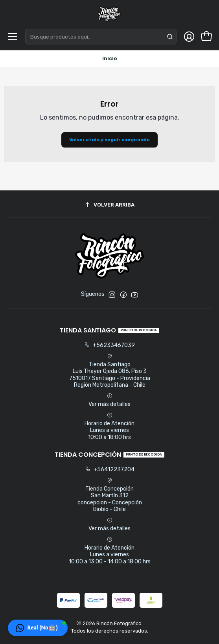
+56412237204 (110, 470)
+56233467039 (109, 345)
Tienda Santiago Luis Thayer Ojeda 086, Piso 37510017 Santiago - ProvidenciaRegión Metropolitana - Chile (110, 371)
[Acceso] (189, 37)
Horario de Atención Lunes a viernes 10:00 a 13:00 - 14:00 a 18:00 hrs (110, 551)
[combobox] (101, 37)
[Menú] (13, 37)
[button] (38, 628)
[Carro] (206, 37)
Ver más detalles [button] (109, 400)
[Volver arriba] (110, 205)
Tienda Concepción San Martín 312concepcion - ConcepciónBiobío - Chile (110, 495)
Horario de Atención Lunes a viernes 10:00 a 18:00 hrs (109, 426)
